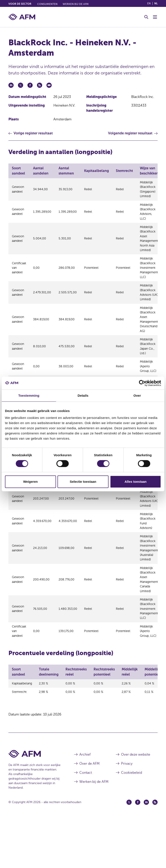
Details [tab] (83, 395)
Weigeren (30, 482)
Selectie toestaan (83, 482)
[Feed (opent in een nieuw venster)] (155, 851)
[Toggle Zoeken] (146, 17)
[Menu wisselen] (155, 17)
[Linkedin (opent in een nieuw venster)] (146, 851)
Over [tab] (137, 395)
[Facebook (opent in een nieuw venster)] (138, 851)
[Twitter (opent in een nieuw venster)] (129, 851)
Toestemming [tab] (29, 395)
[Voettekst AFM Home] (35, 803)
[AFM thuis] (22, 17)
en (149, 3)
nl (156, 3)
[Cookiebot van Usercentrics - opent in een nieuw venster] (142, 383)
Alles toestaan (136, 482)
